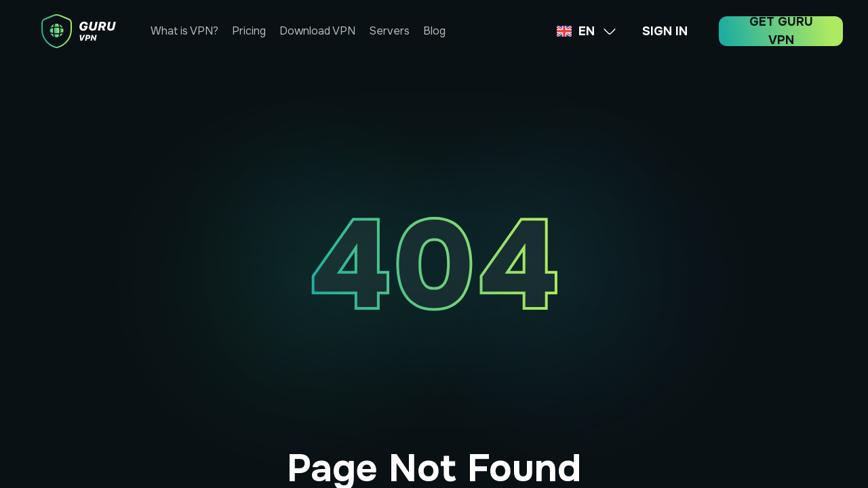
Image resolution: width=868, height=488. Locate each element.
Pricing (249, 31)
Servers (389, 31)
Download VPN (317, 31)
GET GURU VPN (781, 31)
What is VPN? (184, 31)
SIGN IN (665, 31)
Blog (434, 31)
